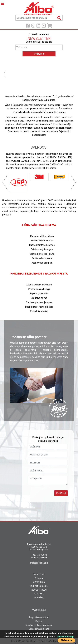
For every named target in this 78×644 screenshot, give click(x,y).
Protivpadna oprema (42, 258)
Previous (6, 74)
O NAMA (39, 578)
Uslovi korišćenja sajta (39, 629)
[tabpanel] (39, 61)
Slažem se (66, 640)
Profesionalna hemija (39, 289)
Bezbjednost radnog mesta (39, 307)
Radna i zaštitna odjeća (42, 236)
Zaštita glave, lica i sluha (42, 254)
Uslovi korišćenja (65, 637)
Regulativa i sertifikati (39, 617)
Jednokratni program (42, 263)
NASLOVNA (39, 574)
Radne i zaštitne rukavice (42, 245)
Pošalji (61, 493)
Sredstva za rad (39, 298)
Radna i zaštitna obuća (42, 241)
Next (72, 74)
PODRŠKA (39, 598)
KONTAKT (39, 594)
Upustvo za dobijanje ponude (39, 625)
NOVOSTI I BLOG (39, 590)
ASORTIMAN (39, 582)
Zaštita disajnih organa (42, 249)
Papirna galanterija (39, 294)
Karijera (39, 621)
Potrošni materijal (39, 311)
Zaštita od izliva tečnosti (39, 285)
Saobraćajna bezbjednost (39, 302)
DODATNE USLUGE (39, 586)
